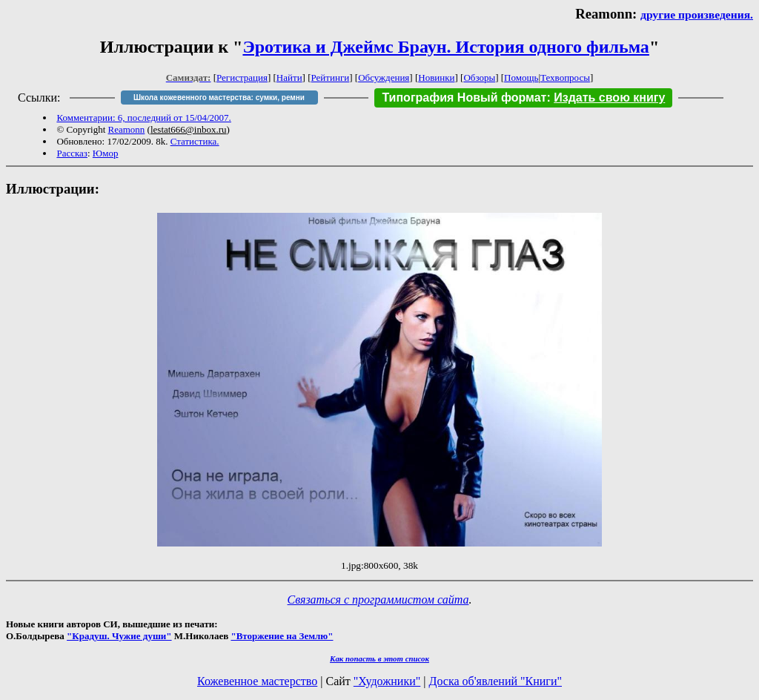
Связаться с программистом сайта (378, 600)
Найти (289, 77)
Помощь (521, 77)
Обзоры (479, 77)
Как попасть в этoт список (379, 658)
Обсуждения (384, 77)
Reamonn (127, 129)
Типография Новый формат (464, 98)
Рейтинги (331, 77)
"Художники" (387, 681)
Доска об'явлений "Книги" (495, 681)
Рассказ (72, 153)
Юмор (106, 153)
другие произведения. (697, 14)
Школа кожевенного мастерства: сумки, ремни (219, 98)
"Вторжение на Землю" (282, 636)
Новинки (436, 77)
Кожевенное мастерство (257, 681)
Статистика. (195, 141)
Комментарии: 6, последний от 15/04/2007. (143, 118)
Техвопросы (565, 77)
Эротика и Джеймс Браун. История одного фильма (445, 47)
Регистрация (242, 77)
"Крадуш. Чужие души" (119, 636)
